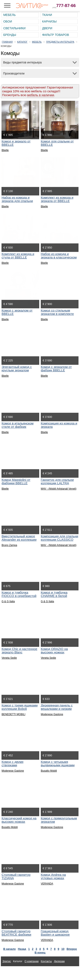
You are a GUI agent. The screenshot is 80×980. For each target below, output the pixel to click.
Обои (8, 21)
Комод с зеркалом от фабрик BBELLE (56, 369)
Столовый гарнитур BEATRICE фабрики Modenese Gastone (16, 934)
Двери (47, 28)
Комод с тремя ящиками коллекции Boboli (20, 707)
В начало (9, 949)
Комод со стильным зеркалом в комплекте (57, 312)
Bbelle (5, 150)
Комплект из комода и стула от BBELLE (18, 256)
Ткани (47, 15)
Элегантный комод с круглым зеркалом (17, 369)
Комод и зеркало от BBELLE (16, 143)
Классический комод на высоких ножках (19, 820)
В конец (40, 953)
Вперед (72, 949)
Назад (22, 949)
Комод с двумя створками (12, 763)
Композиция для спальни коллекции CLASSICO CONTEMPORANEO (59, 540)
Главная (7, 42)
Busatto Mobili (49, 771)
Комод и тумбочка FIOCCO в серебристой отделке (19, 596)
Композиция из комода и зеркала (59, 425)
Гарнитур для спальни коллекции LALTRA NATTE (57, 483)
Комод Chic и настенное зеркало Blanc (19, 651)
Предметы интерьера (60, 42)
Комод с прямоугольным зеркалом (59, 820)
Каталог (22, 42)
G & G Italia (8, 601)
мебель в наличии (41, 95)
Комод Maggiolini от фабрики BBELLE (16, 481)
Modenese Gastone (52, 714)
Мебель (9, 15)
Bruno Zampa (9, 545)
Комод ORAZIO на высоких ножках (54, 651)
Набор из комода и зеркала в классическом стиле (59, 257)
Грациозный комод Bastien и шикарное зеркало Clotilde (55, 934)
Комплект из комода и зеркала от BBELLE (57, 199)
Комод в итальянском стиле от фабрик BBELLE (17, 427)
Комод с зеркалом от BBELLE (17, 312)
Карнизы (49, 21)
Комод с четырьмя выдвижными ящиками (58, 763)
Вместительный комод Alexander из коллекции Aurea (19, 540)
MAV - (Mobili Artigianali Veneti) (59, 489)
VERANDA (47, 884)
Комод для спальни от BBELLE (57, 143)
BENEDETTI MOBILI (13, 714)
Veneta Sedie (9, 658)
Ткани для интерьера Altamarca (21, 971)
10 (63, 949)
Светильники (14, 28)
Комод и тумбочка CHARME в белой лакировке (54, 596)
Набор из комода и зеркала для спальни (17, 199)
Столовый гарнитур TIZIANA (16, 876)
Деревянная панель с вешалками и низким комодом (57, 709)
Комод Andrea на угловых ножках (53, 876)
